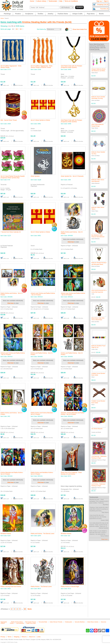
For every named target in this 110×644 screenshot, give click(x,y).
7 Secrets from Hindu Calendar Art (11, 232)
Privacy (3, 637)
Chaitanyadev (68, 622)
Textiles (40, 14)
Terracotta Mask (43, 622)
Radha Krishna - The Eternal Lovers (41, 587)
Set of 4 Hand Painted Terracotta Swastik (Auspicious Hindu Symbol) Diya (13, 177)
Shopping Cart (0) (103, 4)
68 (25, 609)
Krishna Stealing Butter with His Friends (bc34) (47, 22)
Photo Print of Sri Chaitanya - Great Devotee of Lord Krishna (71, 473)
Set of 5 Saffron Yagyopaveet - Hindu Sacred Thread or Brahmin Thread (42, 67)
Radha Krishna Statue (17, 622)
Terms (10, 637)
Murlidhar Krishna (6, 534)
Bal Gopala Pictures (31, 622)
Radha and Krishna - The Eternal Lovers (43, 534)
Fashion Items (63, 14)
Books (101, 14)
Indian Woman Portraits (56, 622)
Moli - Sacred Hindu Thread (9, 120)
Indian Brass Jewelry (93, 622)
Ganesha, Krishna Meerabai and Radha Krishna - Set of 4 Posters (72, 414)
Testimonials (53, 1)
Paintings (7, 14)
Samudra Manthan (80, 622)
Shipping (17, 637)
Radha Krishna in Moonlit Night (70, 587)
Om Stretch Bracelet (97, 429)
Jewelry (50, 14)
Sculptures (29, 14)
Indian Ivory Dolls (31, 623)
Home (32, 1)
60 (17, 29)
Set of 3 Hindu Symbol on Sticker (40, 120)
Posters (18, 14)
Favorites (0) (104, 9)
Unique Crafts (77, 14)
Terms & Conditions (71, 1)
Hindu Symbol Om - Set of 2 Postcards (72, 176)
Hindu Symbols (35, 176)
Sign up (99, 1)
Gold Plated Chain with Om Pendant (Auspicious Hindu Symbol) (71, 67)
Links (39, 637)
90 (21, 29)
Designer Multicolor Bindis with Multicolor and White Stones (99, 71)
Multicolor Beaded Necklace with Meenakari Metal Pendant (99, 264)
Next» (30, 609)
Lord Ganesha (20, 623)
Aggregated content (4, 623)
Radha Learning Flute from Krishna (11, 587)
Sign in (106, 1)
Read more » (105, 539)
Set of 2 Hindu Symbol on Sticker (40, 232)
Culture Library (41, 1)
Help (61, 1)
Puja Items (91, 14)
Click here (71, 242)
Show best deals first (80, 29)
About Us (32, 637)
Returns (24, 637)
